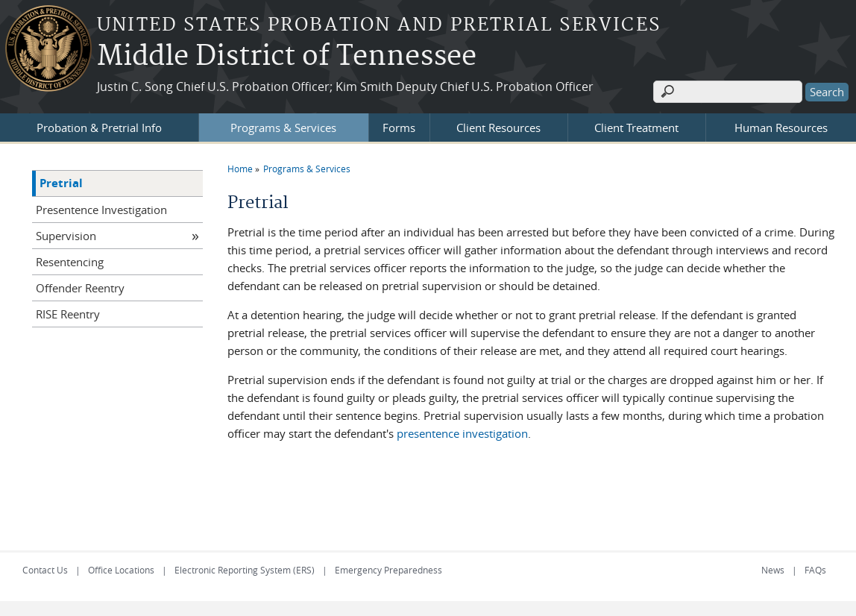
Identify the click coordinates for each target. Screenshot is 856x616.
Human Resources (781, 128)
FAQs (815, 570)
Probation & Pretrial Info (99, 128)
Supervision (66, 236)
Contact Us (45, 570)
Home (240, 169)
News (773, 570)
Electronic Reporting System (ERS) (245, 570)
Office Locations (121, 570)
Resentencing (70, 262)
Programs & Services (283, 128)
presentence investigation (462, 433)
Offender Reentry (80, 288)
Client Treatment (636, 128)
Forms (399, 128)
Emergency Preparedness (388, 570)
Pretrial (61, 183)
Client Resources (498, 128)
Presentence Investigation (101, 210)
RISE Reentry (68, 314)
